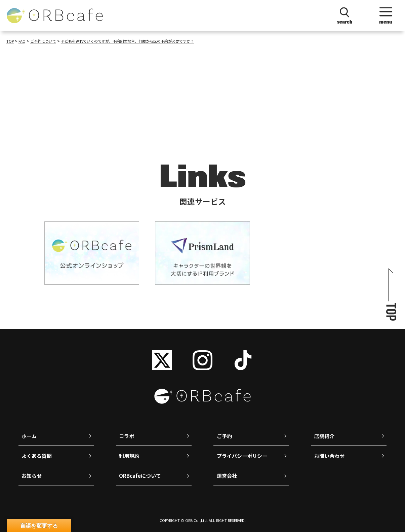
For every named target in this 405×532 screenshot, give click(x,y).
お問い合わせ (329, 456)
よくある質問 (37, 456)
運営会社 (227, 476)
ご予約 (224, 436)
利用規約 (129, 456)
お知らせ (32, 476)
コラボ (127, 436)
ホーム (29, 436)
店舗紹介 (324, 436)
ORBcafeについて (140, 476)
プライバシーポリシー (242, 456)
